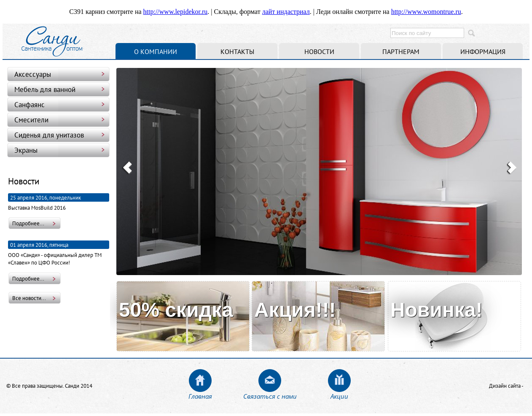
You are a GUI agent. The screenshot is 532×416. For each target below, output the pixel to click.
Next (512, 168)
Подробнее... (28, 223)
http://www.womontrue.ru (426, 12)
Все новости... (29, 298)
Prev (127, 168)
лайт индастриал (286, 12)
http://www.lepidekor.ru (176, 12)
